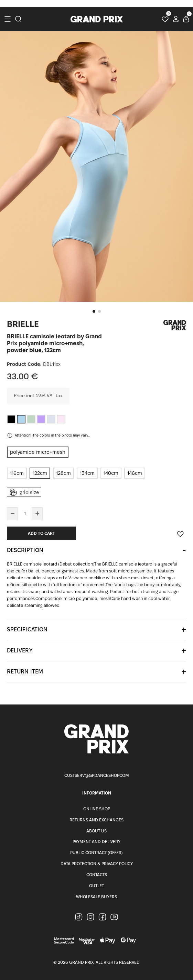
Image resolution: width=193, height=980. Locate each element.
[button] (94, 311)
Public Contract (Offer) (96, 853)
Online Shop (97, 809)
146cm (135, 473)
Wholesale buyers (96, 897)
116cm (17, 473)
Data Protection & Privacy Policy (97, 864)
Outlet (96, 886)
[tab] (96, 550)
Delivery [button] (20, 651)
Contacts (97, 875)
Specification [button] (27, 629)
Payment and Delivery (96, 842)
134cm (87, 473)
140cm (111, 473)
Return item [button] (25, 672)
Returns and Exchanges (96, 820)
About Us (96, 831)
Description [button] (25, 550)
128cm (63, 473)
